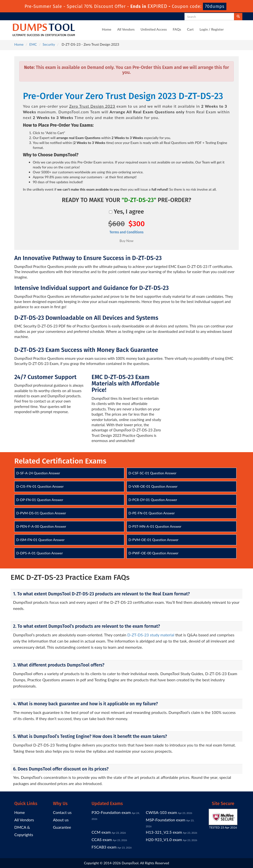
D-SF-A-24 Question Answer (38, 473)
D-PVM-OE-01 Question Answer (154, 540)
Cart (190, 29)
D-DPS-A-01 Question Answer (40, 553)
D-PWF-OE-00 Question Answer (154, 553)
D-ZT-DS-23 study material (151, 635)
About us (61, 820)
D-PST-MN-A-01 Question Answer (155, 526)
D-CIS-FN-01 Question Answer (40, 486)
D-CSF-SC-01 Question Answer (152, 473)
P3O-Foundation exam (111, 812)
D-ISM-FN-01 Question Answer (40, 540)
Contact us (62, 812)
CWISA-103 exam (161, 812)
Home (107, 29)
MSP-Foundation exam (165, 820)
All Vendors (126, 29)
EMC (33, 44)
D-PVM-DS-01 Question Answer (41, 513)
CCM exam (101, 832)
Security (49, 44)
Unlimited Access (154, 29)
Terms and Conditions (126, 232)
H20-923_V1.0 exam (164, 839)
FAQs (177, 29)
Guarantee (62, 827)
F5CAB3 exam (104, 847)
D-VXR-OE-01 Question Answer (153, 486)
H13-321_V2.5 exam (164, 832)
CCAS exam (102, 839)
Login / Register (212, 29)
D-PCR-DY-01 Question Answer (153, 500)
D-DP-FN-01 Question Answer (40, 500)
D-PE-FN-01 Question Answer (152, 513)
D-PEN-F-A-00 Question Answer (41, 526)
